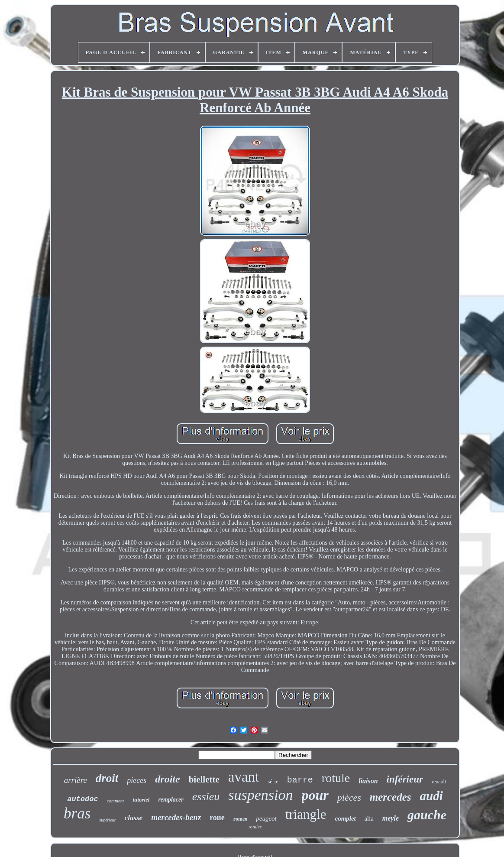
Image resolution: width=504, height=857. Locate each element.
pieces (137, 780)
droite (167, 779)
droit (107, 778)
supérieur (107, 820)
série (273, 781)
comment (116, 801)
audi (431, 796)
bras (77, 813)
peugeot (266, 818)
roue (217, 818)
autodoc (82, 799)
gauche (427, 815)
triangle (306, 814)
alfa (369, 819)
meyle (391, 818)
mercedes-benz (176, 817)
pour (315, 795)
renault (439, 782)
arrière (76, 780)
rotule (336, 778)
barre (300, 780)
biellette (204, 779)
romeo (240, 819)
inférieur (405, 779)
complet (345, 818)
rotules (255, 827)
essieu (206, 797)
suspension (260, 795)
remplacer (171, 800)
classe (134, 818)
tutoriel (141, 800)
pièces (349, 797)
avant (244, 777)
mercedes (391, 797)
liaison (368, 781)
